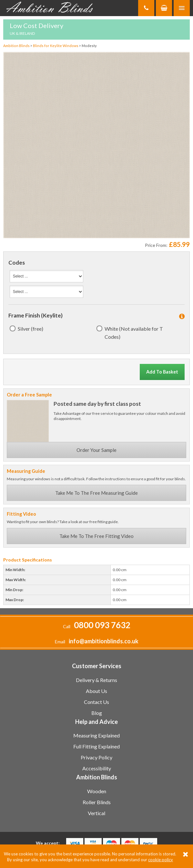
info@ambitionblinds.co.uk (104, 641)
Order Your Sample (96, 450)
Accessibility (97, 768)
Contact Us (96, 702)
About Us (96, 691)
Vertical (96, 813)
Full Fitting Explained (96, 746)
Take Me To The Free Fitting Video (96, 536)
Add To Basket (162, 372)
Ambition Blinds (52, 8)
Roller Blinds (97, 802)
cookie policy (161, 860)
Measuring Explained (96, 735)
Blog (97, 713)
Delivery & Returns (96, 680)
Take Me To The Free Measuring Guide (96, 493)
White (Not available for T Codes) (134, 333)
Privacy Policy (96, 757)
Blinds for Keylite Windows (56, 46)
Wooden (97, 791)
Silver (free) (30, 329)
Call (97, 626)
